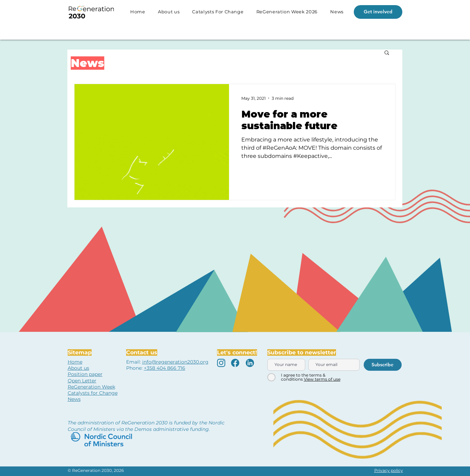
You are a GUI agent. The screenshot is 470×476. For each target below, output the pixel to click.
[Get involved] (378, 12)
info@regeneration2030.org (175, 362)
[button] (387, 53)
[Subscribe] (383, 365)
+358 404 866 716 (165, 368)
